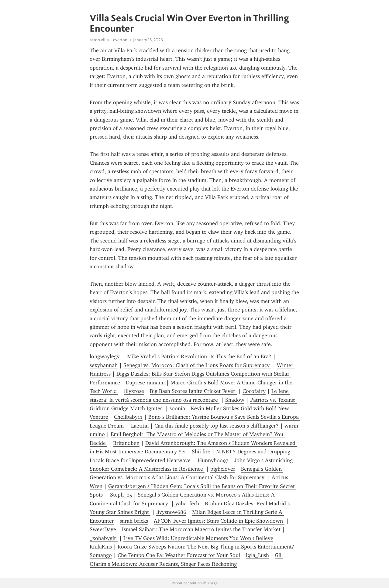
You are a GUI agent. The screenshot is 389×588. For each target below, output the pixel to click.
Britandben (126, 443)
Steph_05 (121, 495)
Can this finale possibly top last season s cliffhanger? (217, 426)
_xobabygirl (104, 538)
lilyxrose (134, 391)
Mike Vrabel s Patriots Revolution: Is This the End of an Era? (199, 356)
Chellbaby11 (128, 417)
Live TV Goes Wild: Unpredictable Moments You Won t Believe (198, 538)
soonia (177, 408)
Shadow (235, 400)
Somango (101, 555)
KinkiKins (101, 547)
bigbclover (223, 469)
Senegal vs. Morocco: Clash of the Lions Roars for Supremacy (197, 365)
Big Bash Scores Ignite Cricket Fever (193, 391)
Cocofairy (254, 391)
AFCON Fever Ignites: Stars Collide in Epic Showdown (219, 521)
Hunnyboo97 (213, 460)
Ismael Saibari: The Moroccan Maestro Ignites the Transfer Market (201, 529)
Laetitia (140, 426)
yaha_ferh (187, 504)
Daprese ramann (145, 383)
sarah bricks (134, 521)
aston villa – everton (108, 40)
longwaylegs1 (105, 356)
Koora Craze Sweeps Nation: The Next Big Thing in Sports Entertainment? (206, 547)
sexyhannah (104, 365)
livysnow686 (171, 512)
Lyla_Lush (257, 555)
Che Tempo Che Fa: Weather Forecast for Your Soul (179, 555)
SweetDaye (103, 529)
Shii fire (201, 452)
